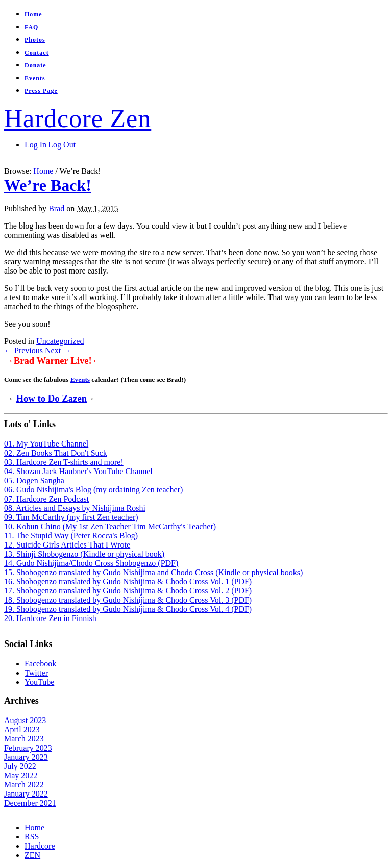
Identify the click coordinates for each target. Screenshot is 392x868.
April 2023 (22, 729)
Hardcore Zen (78, 118)
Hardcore (40, 846)
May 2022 (21, 775)
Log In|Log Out (50, 145)
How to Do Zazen (51, 398)
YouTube (39, 682)
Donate (35, 65)
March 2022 (24, 785)
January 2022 (26, 794)
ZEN (32, 855)
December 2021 (30, 803)
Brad (56, 208)
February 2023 (28, 748)
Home (33, 14)
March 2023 (24, 739)
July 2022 (20, 766)
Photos (35, 40)
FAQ (31, 27)
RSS (32, 837)
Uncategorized (60, 341)
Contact (37, 53)
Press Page (41, 91)
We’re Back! (48, 185)
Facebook (40, 664)
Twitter (36, 673)
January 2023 (26, 757)
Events (35, 78)
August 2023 (25, 720)
